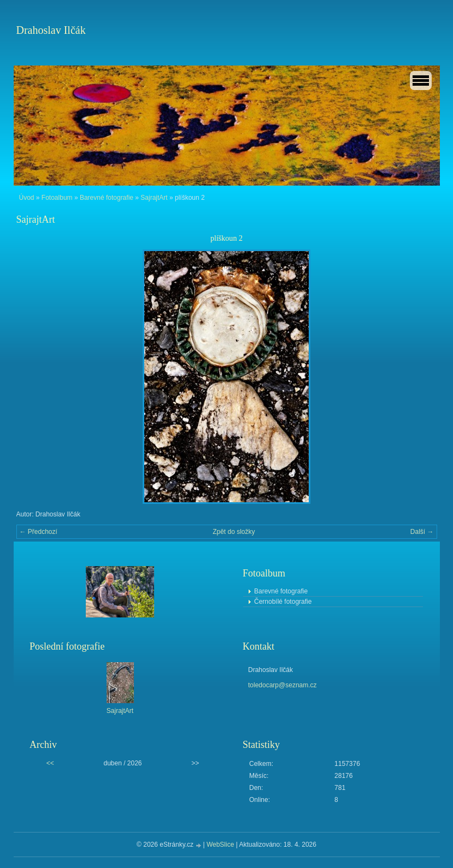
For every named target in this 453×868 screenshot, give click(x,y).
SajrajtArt (154, 198)
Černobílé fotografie (283, 602)
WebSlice (220, 845)
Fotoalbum (57, 198)
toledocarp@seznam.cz (283, 685)
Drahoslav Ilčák (51, 30)
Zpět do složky (234, 532)
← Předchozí (39, 532)
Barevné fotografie (107, 198)
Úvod (27, 198)
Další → (422, 532)
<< (50, 763)
